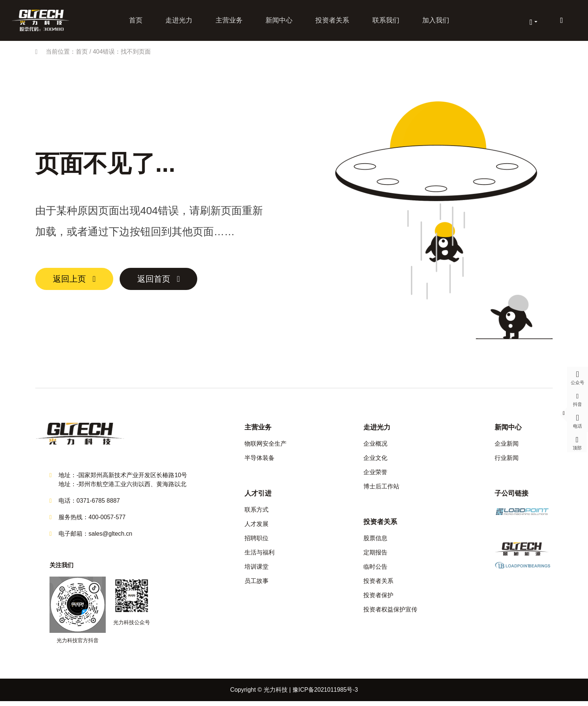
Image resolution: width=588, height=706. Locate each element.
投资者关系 (332, 22)
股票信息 (375, 542)
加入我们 (434, 22)
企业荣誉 (375, 475)
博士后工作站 (381, 490)
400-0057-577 (107, 522)
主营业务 (229, 22)
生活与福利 (259, 556)
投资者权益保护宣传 (390, 613)
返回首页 (165, 282)
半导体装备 (259, 461)
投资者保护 (378, 599)
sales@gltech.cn (111, 539)
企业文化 (375, 461)
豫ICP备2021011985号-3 (325, 695)
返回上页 (73, 282)
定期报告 (375, 556)
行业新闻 (507, 461)
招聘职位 (256, 542)
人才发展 (256, 527)
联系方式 (256, 513)
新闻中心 (279, 22)
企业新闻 (507, 447)
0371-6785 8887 (98, 505)
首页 (137, 22)
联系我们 (385, 22)
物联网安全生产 (265, 447)
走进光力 (180, 22)
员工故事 (256, 584)
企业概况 (375, 447)
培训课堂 (256, 570)
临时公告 (375, 570)
